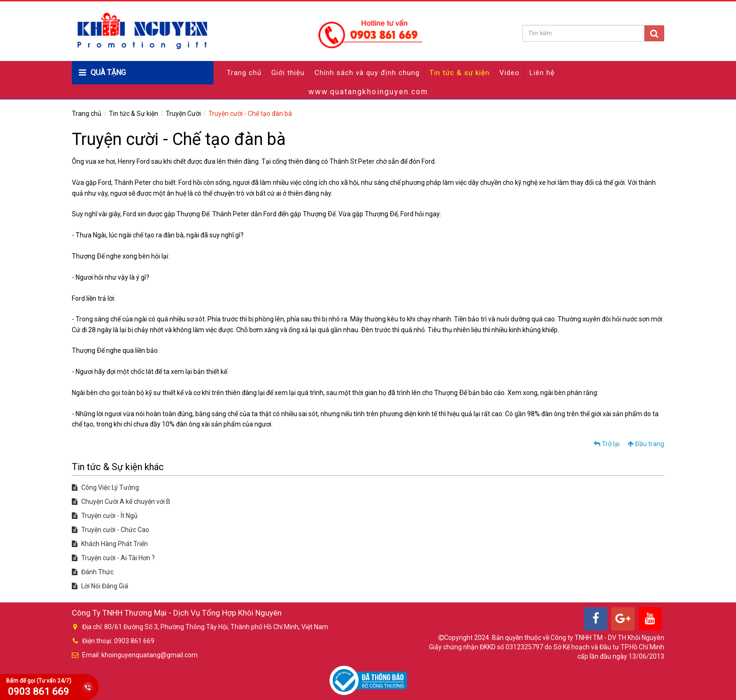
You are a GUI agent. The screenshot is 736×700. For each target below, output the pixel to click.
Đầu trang (646, 444)
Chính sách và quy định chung (367, 73)
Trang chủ (244, 73)
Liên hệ (542, 73)
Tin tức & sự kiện (460, 73)
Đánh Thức (93, 572)
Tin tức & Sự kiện (134, 114)
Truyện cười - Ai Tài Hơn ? (113, 558)
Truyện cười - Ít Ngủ (105, 516)
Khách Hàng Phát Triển (110, 544)
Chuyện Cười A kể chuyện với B (121, 502)
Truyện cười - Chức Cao (111, 530)
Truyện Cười (183, 114)
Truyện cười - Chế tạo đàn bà (250, 114)
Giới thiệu (288, 73)
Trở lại (607, 444)
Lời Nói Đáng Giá (100, 586)
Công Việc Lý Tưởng (105, 487)
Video (510, 73)
